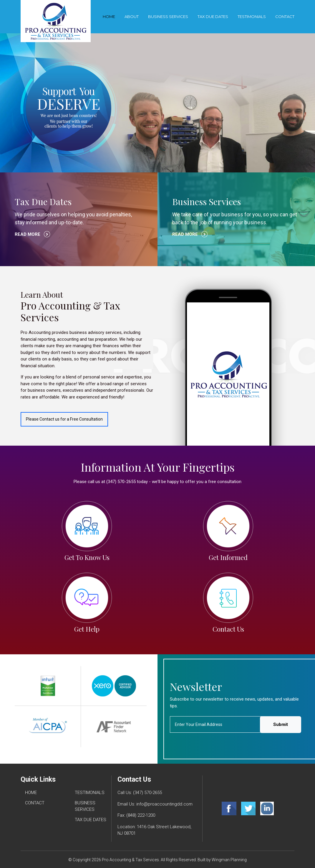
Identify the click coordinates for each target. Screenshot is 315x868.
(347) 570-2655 (147, 793)
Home (109, 17)
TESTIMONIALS (252, 17)
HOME (31, 793)
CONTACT (285, 17)
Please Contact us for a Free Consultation (64, 419)
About (132, 17)
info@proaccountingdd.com (164, 804)
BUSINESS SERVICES (168, 17)
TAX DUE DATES (213, 17)
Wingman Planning (229, 860)
